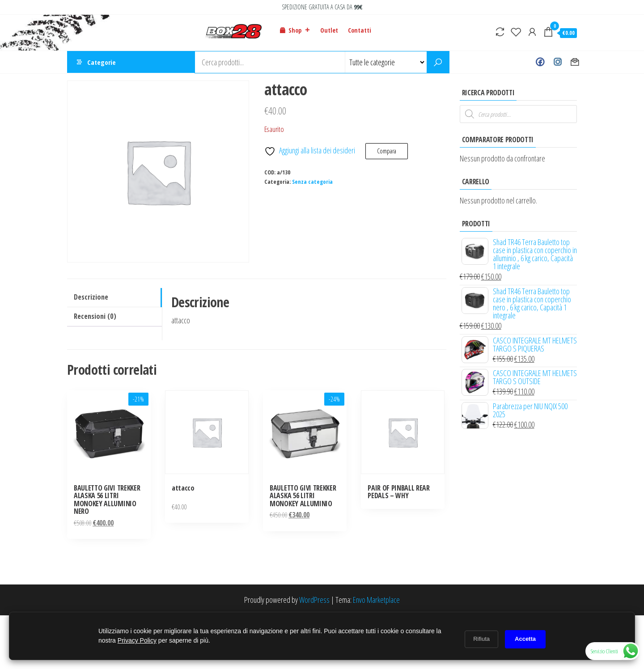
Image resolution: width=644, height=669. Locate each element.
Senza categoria (312, 182)
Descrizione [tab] (91, 297)
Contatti (360, 30)
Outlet (329, 30)
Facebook (540, 62)
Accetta (525, 639)
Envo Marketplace (376, 600)
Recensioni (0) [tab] (95, 316)
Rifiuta (481, 639)
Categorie (102, 62)
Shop (299, 30)
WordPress (314, 600)
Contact (575, 62)
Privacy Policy (137, 640)
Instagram (557, 62)
